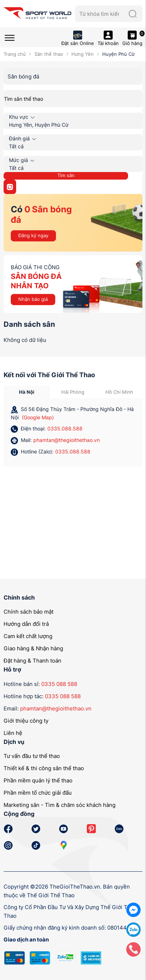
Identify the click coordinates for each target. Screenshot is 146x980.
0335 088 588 (59, 684)
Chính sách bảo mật (29, 612)
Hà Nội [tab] (27, 392)
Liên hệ (13, 733)
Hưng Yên (83, 54)
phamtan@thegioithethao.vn (67, 440)
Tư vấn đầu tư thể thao (32, 756)
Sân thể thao (49, 54)
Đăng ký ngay (33, 235)
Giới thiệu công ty (26, 721)
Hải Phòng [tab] (73, 392)
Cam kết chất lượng (28, 636)
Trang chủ (15, 54)
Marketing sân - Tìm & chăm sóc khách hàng (60, 805)
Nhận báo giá (33, 299)
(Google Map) (38, 417)
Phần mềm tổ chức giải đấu (38, 793)
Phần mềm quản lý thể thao (38, 780)
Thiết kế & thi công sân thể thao (44, 768)
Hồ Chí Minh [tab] (119, 392)
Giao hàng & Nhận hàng (33, 648)
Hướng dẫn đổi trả (26, 624)
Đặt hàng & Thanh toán (32, 661)
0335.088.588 (65, 428)
